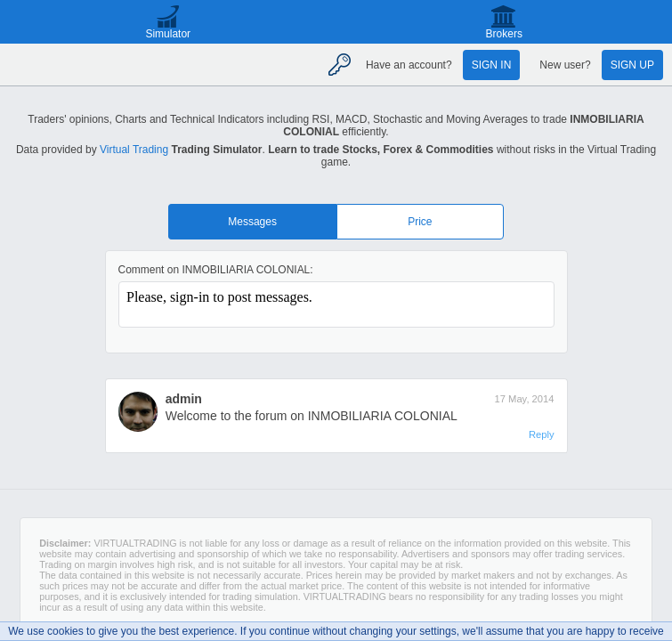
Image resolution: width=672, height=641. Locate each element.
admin (184, 399)
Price (420, 222)
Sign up (632, 65)
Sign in (492, 65)
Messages (252, 222)
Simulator (168, 34)
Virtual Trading (134, 150)
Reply (542, 434)
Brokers (504, 34)
